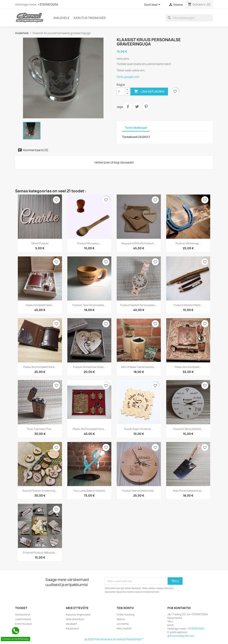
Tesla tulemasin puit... (40, 429)
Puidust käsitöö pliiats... (188, 305)
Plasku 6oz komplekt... (188, 367)
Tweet (137, 107)
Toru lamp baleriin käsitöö (89, 491)
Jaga (128, 107)
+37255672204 (48, 4)
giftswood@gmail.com (181, 636)
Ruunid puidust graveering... (40, 491)
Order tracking (126, 614)
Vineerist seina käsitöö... (188, 429)
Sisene (121, 619)
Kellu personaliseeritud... (188, 491)
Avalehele (61, 18)
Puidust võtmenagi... (188, 243)
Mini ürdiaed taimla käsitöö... (139, 367)
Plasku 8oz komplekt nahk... (40, 367)
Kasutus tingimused (90, 18)
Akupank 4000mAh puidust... (139, 243)
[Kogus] (121, 92)
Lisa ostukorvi (149, 92)
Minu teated (124, 628)
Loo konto (123, 624)
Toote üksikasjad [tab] (136, 128)
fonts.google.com (128, 77)
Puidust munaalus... (89, 243)
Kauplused (72, 628)
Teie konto (125, 608)
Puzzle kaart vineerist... (139, 429)
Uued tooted (23, 619)
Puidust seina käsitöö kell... (139, 491)
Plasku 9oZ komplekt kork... (89, 429)
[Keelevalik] (153, 5)
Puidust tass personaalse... (89, 305)
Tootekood (130, 137)
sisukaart (72, 624)
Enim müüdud (23, 624)
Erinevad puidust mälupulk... (40, 553)
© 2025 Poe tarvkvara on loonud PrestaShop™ (114, 639)
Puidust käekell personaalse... (139, 305)
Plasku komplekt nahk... (40, 305)
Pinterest (146, 107)
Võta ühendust (75, 619)
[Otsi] (189, 18)
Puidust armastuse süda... (89, 367)
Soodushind (23, 614)
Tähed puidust (40, 243)
